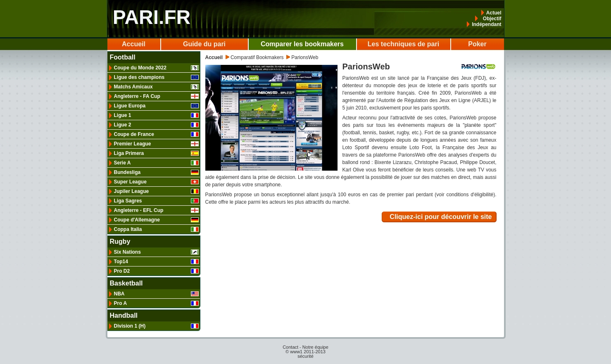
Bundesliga (156, 172)
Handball (124, 316)
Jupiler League (156, 191)
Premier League (156, 144)
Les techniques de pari (403, 44)
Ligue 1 (156, 115)
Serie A (156, 163)
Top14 (156, 262)
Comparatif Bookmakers (257, 57)
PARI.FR (152, 17)
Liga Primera (156, 153)
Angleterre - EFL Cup (156, 210)
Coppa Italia (156, 229)
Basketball (126, 283)
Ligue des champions (156, 77)
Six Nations (156, 252)
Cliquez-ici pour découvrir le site (441, 217)
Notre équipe (315, 347)
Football (123, 57)
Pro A (156, 303)
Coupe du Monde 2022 (156, 68)
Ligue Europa (156, 106)
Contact (290, 347)
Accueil (134, 44)
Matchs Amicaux (156, 87)
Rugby (120, 242)
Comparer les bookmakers (302, 44)
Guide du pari (204, 44)
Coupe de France (156, 134)
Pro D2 (156, 271)
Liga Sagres (156, 201)
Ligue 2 (156, 125)
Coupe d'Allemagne (156, 220)
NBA (156, 294)
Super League (156, 182)
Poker (477, 44)
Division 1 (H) (156, 326)
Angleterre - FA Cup (156, 96)
